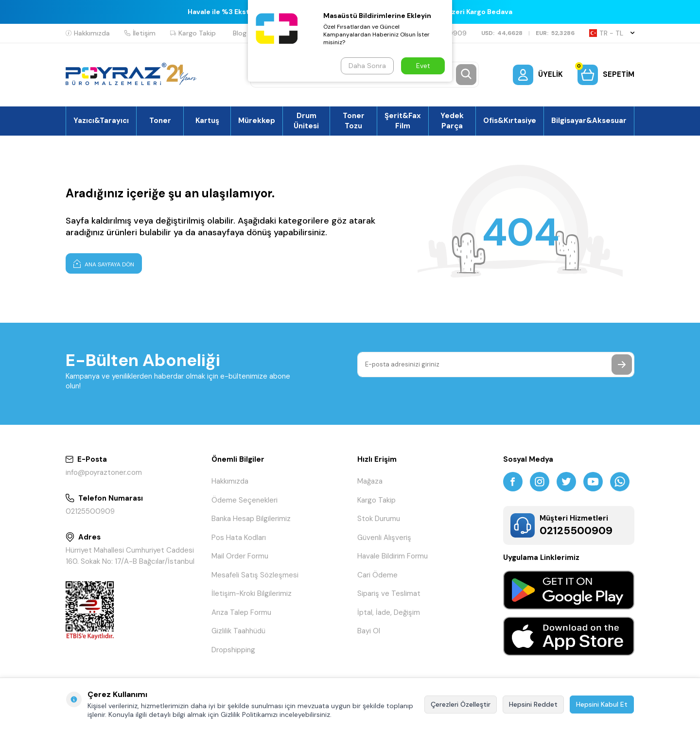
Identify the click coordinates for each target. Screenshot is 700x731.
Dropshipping (233, 650)
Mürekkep (257, 121)
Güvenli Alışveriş (384, 538)
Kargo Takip (193, 33)
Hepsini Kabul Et (602, 704)
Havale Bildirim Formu (393, 556)
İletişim (140, 33)
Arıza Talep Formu (241, 612)
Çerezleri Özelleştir (461, 704)
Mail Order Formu (240, 556)
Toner (160, 121)
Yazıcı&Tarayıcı (101, 121)
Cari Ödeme (377, 575)
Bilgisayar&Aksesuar (589, 121)
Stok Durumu (379, 519)
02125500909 (90, 511)
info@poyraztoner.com (104, 472)
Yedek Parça (452, 121)
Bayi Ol (369, 631)
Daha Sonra (367, 66)
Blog (240, 33)
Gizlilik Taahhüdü (238, 631)
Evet (423, 66)
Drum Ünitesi (306, 121)
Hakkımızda (88, 33)
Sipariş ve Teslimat (389, 593)
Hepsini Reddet (533, 704)
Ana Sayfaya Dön (104, 263)
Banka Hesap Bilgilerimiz (251, 519)
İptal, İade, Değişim (389, 612)
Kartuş (207, 121)
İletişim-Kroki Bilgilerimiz (252, 593)
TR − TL (612, 33)
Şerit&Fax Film (403, 121)
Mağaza (370, 481)
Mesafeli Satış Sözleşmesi (255, 575)
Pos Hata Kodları (239, 538)
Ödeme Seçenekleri (245, 500)
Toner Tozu (354, 121)
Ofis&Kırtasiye (510, 121)
